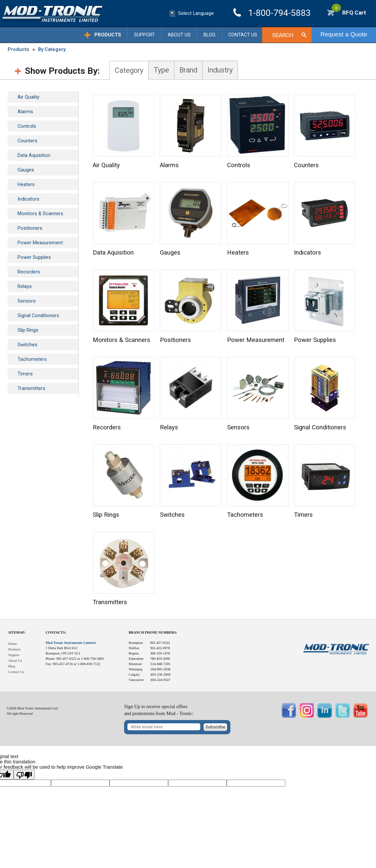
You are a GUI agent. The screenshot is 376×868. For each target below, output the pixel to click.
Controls (27, 126)
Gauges (26, 170)
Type (161, 70)
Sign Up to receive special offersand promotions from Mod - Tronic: (159, 710)
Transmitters (31, 388)
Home (13, 644)
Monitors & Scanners (40, 214)
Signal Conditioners (38, 315)
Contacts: (56, 632)
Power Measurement (40, 243)
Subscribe (215, 727)
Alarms (25, 112)
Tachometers (32, 359)
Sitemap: (17, 632)
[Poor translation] (24, 775)
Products (108, 35)
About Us (179, 35)
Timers (25, 374)
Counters (27, 141)
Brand (188, 70)
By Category (52, 49)
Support (144, 35)
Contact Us (243, 35)
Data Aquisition (34, 155)
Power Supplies (34, 257)
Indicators (28, 199)
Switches (27, 345)
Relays (25, 286)
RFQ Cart (349, 13)
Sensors (27, 301)
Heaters (26, 184)
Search (283, 35)
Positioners (30, 228)
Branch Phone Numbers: (153, 632)
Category (129, 70)
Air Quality (28, 97)
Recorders (29, 272)
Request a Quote (344, 34)
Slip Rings (28, 330)
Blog (210, 35)
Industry (220, 70)
